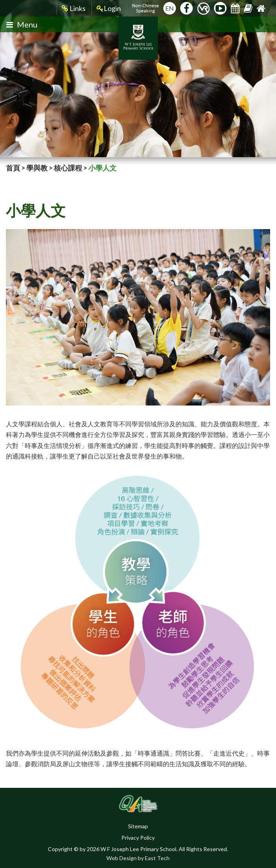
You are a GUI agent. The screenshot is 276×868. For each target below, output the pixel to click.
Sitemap (138, 826)
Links (74, 8)
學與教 (37, 168)
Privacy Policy (138, 838)
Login (109, 8)
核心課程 (68, 168)
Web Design (122, 858)
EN (170, 8)
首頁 (13, 168)
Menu (22, 24)
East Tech (157, 858)
